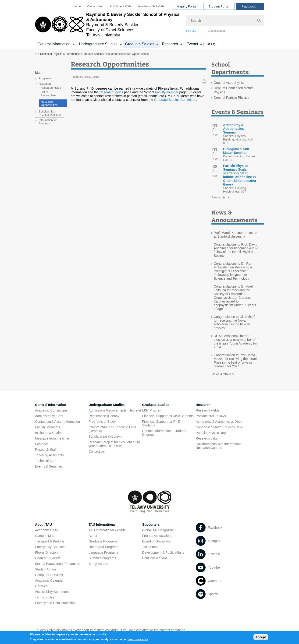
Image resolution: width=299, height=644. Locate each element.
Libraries (41, 586)
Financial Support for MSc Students (168, 416)
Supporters (151, 524)
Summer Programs (102, 558)
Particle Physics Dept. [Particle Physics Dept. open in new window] (212, 433)
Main (39, 73)
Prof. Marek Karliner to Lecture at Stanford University (236, 235)
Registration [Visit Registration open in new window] (250, 6)
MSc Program (152, 410)
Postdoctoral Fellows (211, 416)
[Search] (225, 21)
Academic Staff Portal (152, 6)
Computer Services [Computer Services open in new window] (49, 575)
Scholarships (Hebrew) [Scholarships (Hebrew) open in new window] (105, 436)
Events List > (220, 197)
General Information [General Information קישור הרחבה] (54, 44)
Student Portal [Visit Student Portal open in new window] (219, 6)
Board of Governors (157, 541)
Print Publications (155, 558)
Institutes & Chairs (48, 433)
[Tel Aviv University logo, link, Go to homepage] (108, 25)
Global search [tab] (216, 31)
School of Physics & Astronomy (36, 54)
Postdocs (42, 444)
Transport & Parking (50, 541)
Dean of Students (48, 558)
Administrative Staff (49, 416)
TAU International (102, 524)
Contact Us (97, 451)
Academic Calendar (49, 581)
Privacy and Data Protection (55, 603)
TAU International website (107, 530)
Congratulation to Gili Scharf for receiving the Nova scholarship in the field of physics (234, 322)
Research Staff (46, 450)
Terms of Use (45, 597)
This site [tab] (191, 31)
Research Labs (207, 438)
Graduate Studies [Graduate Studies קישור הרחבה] (140, 44)
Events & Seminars (49, 466)
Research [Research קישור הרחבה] (170, 44)
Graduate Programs (103, 541)
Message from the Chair (52, 438)
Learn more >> (138, 640)
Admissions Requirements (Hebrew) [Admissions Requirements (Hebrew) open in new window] (115, 410)
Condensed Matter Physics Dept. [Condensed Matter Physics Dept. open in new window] (220, 427)
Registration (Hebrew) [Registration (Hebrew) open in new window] (104, 416)
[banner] (149, 24)
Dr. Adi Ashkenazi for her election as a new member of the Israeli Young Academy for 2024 (235, 341)
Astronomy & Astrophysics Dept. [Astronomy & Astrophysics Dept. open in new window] (219, 422)
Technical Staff (46, 461)
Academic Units (46, 530)
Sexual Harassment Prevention (58, 564)
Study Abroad (98, 564)
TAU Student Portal (120, 6)
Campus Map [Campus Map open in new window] (45, 536)
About (93, 536)
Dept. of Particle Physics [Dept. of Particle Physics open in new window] (231, 98)
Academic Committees (51, 410)
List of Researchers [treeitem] (49, 94)
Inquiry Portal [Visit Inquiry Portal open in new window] (187, 6)
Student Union (45, 569)
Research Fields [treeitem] (51, 88)
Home (77, 6)
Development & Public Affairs (163, 553)
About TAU (43, 524)
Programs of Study (102, 422)
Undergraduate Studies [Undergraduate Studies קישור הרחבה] (98, 44)
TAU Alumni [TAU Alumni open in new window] (151, 547)
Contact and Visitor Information (57, 422)
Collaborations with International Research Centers (219, 446)
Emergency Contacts (50, 547)
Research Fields (111, 92)
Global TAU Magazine (158, 530)
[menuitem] (77, 6)
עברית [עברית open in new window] (212, 44)
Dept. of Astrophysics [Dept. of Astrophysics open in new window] (229, 83)
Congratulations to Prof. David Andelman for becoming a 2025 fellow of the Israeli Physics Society (237, 250)
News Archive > (223, 374)
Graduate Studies (92, 54)
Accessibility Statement (52, 592)
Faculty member (167, 92)
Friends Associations (157, 536)
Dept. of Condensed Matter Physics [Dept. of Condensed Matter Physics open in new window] (233, 90)
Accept (261, 638)
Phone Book (94, 6)
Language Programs (103, 553)
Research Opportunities (49, 103)
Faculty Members (48, 427)
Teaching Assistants (49, 455)
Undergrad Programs (104, 547)
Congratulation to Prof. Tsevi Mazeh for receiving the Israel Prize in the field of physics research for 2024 (235, 361)
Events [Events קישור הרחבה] (192, 44)
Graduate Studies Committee (175, 100)
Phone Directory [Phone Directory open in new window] (47, 553)
